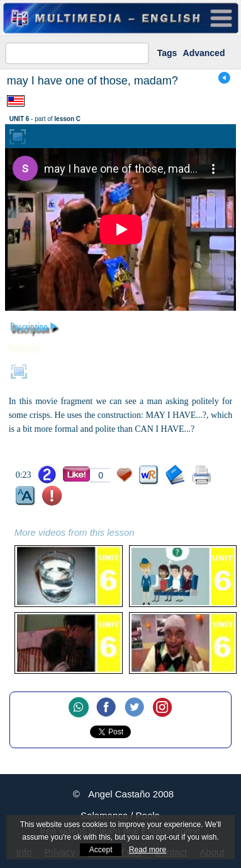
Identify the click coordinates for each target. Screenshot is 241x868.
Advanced (204, 53)
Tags (167, 53)
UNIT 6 (20, 119)
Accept (101, 850)
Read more (148, 850)
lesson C (67, 119)
